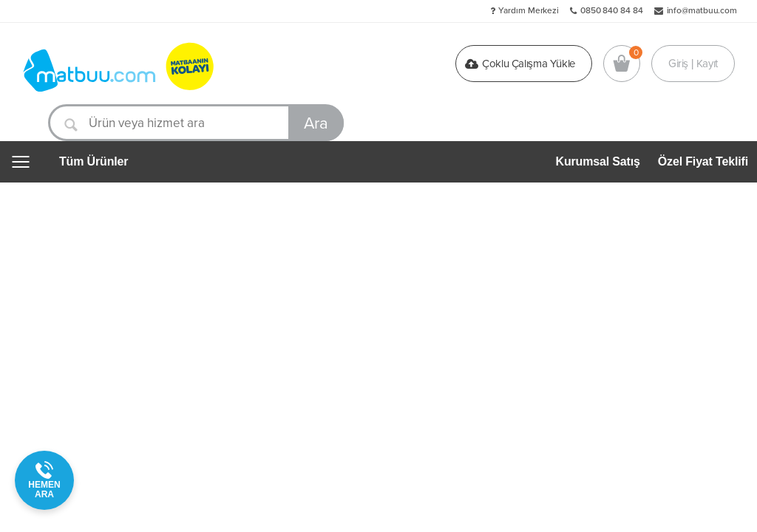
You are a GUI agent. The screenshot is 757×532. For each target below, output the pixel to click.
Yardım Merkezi (529, 10)
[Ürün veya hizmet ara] (196, 123)
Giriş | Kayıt (693, 64)
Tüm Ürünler (94, 162)
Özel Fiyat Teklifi (703, 161)
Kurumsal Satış (598, 161)
